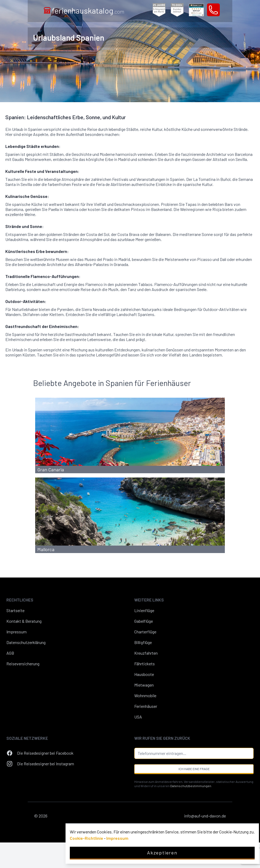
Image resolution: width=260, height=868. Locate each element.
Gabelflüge (144, 621)
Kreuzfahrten (146, 653)
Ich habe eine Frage (194, 769)
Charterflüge (145, 632)
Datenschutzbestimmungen (191, 786)
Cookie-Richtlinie (86, 838)
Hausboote (144, 674)
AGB (10, 653)
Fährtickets (145, 664)
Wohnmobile (145, 695)
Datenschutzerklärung (26, 642)
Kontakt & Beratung (24, 621)
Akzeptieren (162, 853)
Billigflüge (143, 642)
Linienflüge (144, 610)
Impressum (17, 632)
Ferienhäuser (146, 706)
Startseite (15, 610)
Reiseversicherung (23, 664)
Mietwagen (144, 685)
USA (138, 717)
